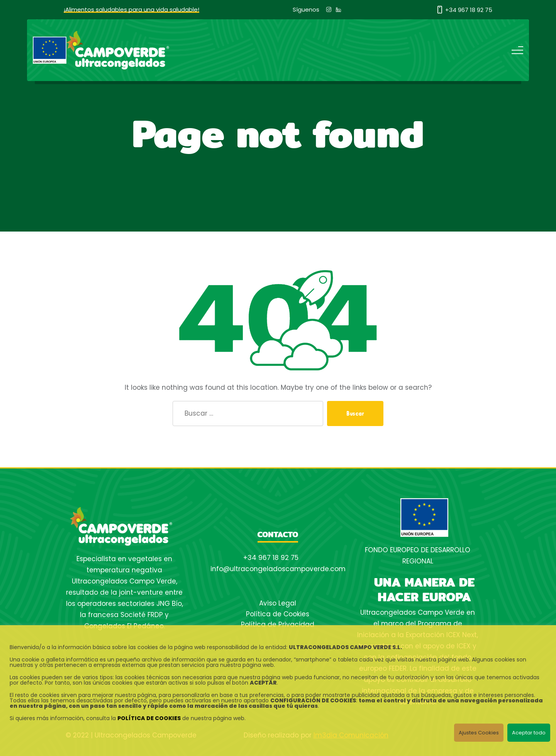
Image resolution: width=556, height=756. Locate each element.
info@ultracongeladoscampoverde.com (278, 569)
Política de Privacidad (278, 624)
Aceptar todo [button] (529, 733)
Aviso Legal (278, 603)
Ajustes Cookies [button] (479, 733)
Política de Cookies (278, 614)
